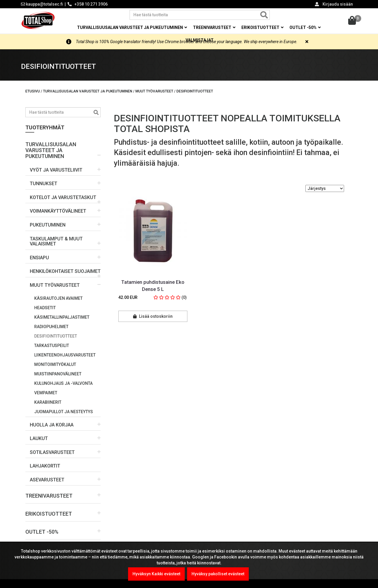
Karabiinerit (48, 402)
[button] (63, 148)
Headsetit (45, 308)
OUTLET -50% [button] (305, 27)
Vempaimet (46, 393)
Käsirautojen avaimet (58, 298)
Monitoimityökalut (55, 364)
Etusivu (33, 91)
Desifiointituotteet (56, 336)
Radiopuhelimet (51, 327)
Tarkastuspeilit (52, 346)
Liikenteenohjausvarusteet (65, 355)
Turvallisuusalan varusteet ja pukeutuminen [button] (132, 27)
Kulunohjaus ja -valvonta (63, 383)
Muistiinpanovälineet (58, 374)
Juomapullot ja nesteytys (64, 412)
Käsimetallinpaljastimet (62, 317)
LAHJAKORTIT (45, 466)
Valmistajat (200, 40)
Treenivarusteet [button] (214, 27)
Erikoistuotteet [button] (262, 27)
